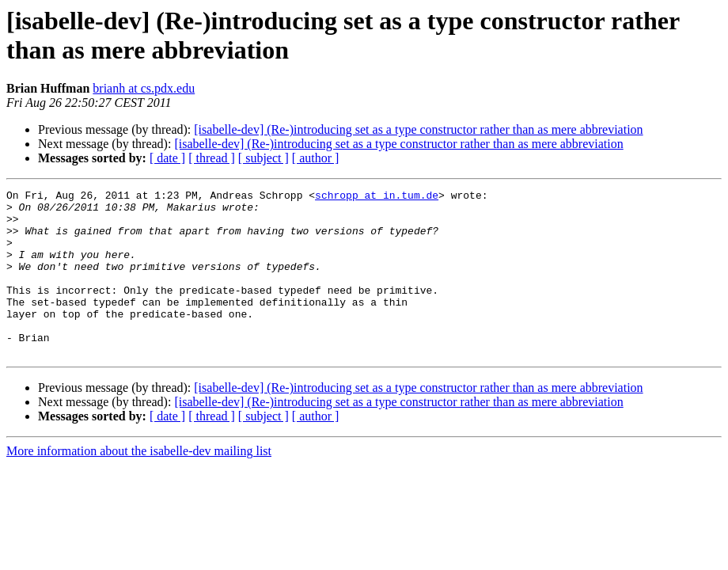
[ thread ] (212, 158)
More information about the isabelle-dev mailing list (139, 484)
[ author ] (316, 158)
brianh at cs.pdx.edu (144, 88)
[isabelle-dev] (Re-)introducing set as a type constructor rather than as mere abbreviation (418, 129)
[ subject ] (264, 158)
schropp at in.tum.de (377, 197)
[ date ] (167, 158)
